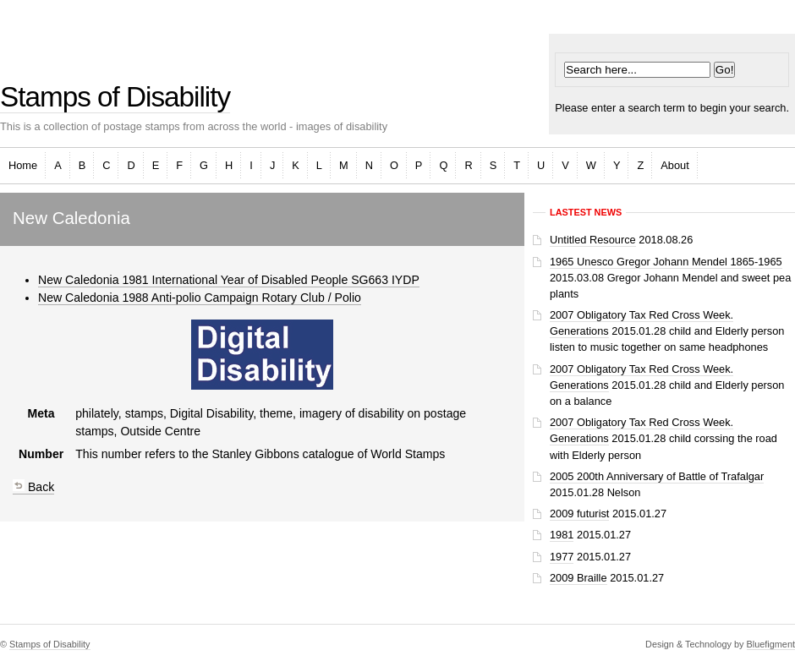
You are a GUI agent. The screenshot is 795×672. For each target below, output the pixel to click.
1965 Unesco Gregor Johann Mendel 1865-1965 (666, 262)
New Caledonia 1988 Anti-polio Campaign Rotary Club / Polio (200, 298)
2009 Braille (578, 578)
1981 (562, 535)
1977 (562, 557)
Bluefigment (771, 644)
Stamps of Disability (115, 97)
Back (33, 487)
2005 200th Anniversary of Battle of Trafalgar (657, 476)
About (674, 165)
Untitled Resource (593, 240)
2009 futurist (579, 514)
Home (23, 165)
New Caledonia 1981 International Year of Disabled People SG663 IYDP (229, 280)
